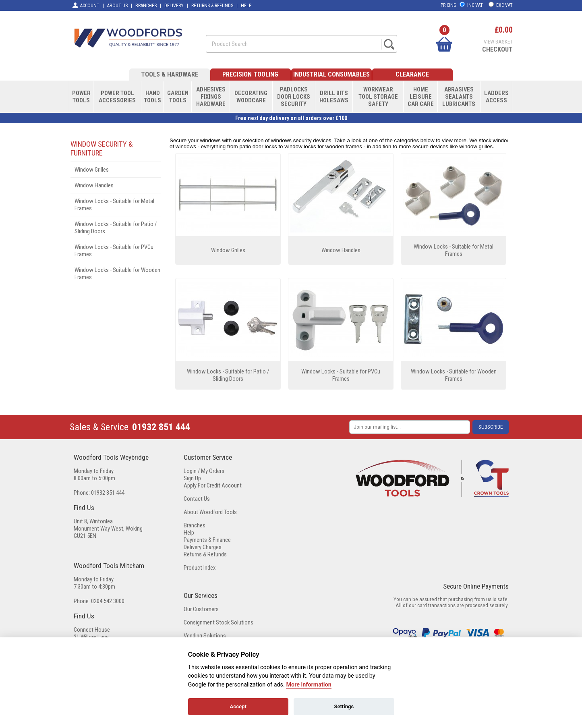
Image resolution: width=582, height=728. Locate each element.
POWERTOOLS (81, 97)
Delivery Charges (203, 547)
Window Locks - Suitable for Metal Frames (114, 205)
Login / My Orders (204, 471)
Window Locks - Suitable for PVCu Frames (114, 251)
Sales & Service (99, 427)
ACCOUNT (86, 5)
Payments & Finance (207, 540)
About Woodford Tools (210, 512)
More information (309, 685)
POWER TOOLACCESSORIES (117, 97)
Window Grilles (92, 170)
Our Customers (201, 609)
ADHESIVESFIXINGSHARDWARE (211, 97)
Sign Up (192, 478)
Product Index (200, 568)
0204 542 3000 (108, 601)
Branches (195, 525)
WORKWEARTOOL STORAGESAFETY (378, 97)
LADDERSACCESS (496, 97)
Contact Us (197, 499)
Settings (344, 706)
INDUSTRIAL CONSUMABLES (331, 74)
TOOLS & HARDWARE (170, 74)
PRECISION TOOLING (250, 74)
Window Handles (94, 185)
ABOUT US (117, 6)
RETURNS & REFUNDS (212, 6)
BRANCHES (146, 6)
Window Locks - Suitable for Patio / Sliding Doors (116, 228)
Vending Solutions (205, 636)
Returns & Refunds (205, 554)
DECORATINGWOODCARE (251, 97)
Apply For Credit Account (213, 485)
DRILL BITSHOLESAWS (334, 97)
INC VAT (475, 5)
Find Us (84, 508)
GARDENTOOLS (178, 97)
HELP (246, 6)
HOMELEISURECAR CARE (421, 97)
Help (189, 533)
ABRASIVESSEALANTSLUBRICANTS (459, 97)
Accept (238, 706)
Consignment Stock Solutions (219, 622)
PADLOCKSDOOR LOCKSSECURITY (294, 97)
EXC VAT (504, 5)
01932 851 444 (161, 427)
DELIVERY (174, 6)
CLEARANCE (412, 74)
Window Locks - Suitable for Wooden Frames (117, 274)
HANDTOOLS (152, 97)
